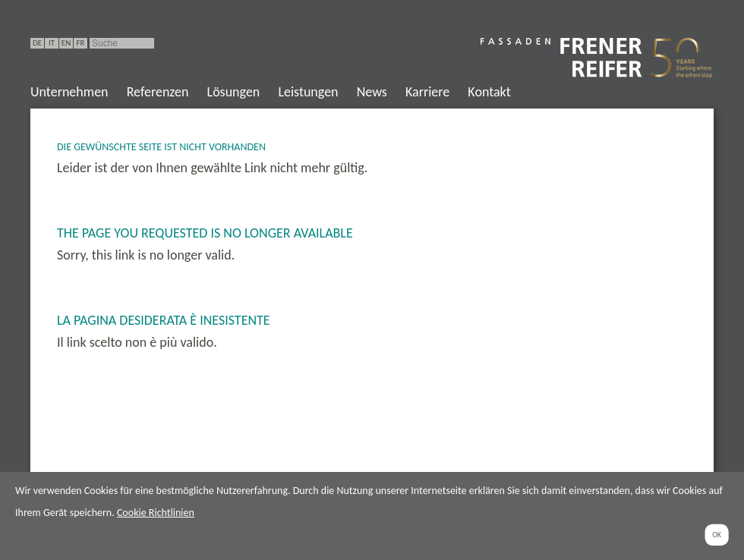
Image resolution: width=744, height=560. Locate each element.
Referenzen (158, 92)
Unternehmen (69, 92)
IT (52, 43)
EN (66, 43)
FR (80, 43)
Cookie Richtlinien (156, 513)
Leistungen (308, 92)
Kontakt (489, 92)
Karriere (427, 92)
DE (37, 43)
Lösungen (234, 92)
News (372, 92)
